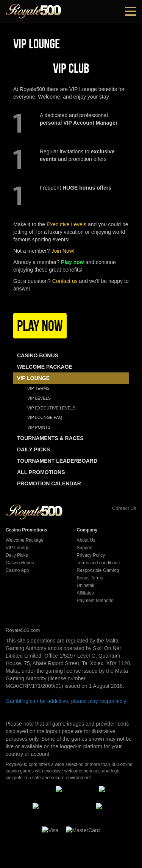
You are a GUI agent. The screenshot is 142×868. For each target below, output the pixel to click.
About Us (86, 540)
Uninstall (86, 585)
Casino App (17, 570)
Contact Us (116, 508)
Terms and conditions (98, 563)
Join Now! (63, 251)
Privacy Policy (91, 555)
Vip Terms (38, 388)
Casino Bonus (20, 563)
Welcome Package (25, 540)
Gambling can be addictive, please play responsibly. (66, 701)
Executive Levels (66, 224)
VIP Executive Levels (51, 408)
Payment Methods (95, 601)
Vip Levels (39, 398)
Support (85, 548)
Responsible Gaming (98, 570)
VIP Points (39, 427)
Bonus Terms (90, 578)
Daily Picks (17, 555)
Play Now (40, 326)
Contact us (65, 281)
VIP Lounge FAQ (45, 417)
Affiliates (85, 593)
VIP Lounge (18, 548)
